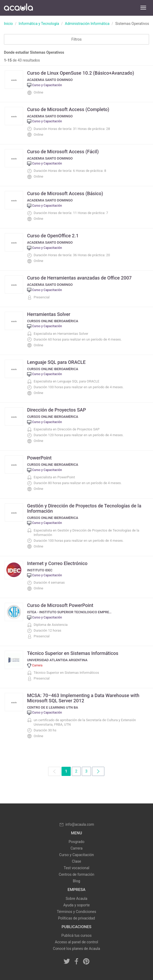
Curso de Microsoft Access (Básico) (65, 193)
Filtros (77, 39)
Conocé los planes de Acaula (76, 949)
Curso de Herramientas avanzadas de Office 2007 (79, 278)
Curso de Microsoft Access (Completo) (68, 109)
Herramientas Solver (49, 314)
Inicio (8, 24)
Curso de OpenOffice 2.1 (53, 236)
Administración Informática (87, 24)
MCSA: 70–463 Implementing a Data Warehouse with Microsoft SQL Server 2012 (83, 698)
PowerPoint (39, 458)
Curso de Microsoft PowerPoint (60, 605)
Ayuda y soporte (76, 905)
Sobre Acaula (76, 899)
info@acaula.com (76, 824)
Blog (76, 881)
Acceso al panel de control (76, 942)
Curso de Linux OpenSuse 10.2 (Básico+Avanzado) (81, 73)
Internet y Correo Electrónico (57, 563)
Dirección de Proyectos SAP (57, 410)
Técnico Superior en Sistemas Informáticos (73, 653)
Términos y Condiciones (76, 912)
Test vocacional (76, 868)
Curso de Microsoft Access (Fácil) (63, 152)
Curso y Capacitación (76, 855)
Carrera (76, 848)
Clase (77, 861)
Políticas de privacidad (76, 918)
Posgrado (76, 842)
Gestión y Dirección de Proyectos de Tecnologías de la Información (84, 508)
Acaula (18, 8)
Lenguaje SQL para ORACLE (56, 362)
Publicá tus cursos (77, 935)
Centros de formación (77, 874)
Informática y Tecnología (39, 24)
